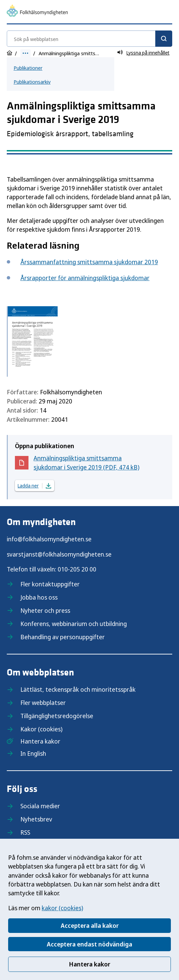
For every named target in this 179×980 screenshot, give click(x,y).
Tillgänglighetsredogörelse (57, 716)
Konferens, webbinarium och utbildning (74, 624)
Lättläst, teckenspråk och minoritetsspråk (78, 689)
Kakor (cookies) (41, 729)
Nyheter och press (45, 610)
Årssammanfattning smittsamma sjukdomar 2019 (89, 262)
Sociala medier (40, 806)
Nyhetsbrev (36, 819)
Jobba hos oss (39, 597)
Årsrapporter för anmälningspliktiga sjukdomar (85, 278)
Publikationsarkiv (32, 82)
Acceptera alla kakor (90, 925)
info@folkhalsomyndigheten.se (49, 539)
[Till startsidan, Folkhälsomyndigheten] (37, 12)
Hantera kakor (89, 964)
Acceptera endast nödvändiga (89, 944)
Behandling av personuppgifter (63, 637)
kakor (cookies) (62, 908)
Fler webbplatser (43, 703)
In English (33, 753)
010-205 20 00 (77, 569)
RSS (25, 832)
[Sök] (164, 39)
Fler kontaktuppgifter (50, 584)
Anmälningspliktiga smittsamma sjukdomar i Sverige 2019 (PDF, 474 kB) (86, 463)
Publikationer (28, 68)
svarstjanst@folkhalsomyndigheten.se (59, 554)
